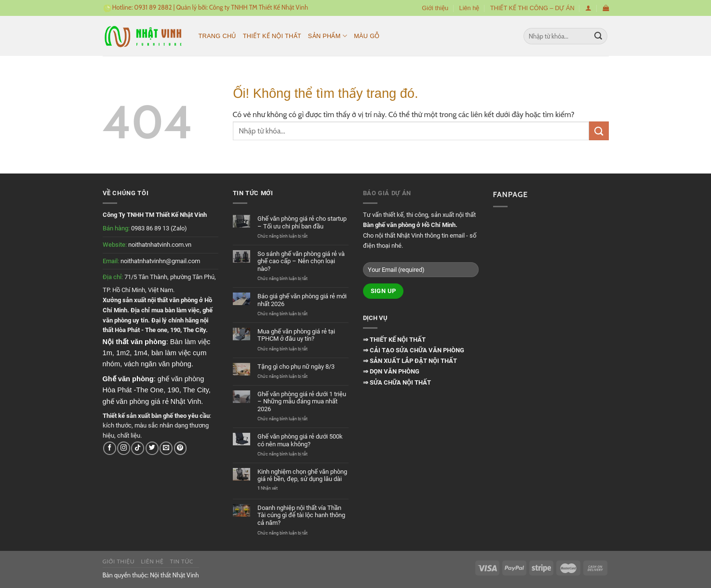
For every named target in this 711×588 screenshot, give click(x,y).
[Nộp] (598, 36)
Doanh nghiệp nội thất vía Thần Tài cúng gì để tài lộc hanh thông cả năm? (301, 515)
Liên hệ (470, 8)
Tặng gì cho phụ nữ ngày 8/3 (296, 367)
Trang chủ (217, 36)
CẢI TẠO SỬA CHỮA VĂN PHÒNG (416, 350)
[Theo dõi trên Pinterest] (181, 448)
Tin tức (182, 561)
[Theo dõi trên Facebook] (110, 448)
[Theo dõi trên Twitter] (152, 448)
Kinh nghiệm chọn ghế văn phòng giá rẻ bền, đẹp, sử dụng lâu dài (302, 475)
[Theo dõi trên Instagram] (124, 448)
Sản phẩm (328, 36)
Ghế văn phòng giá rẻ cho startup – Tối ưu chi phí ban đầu (302, 222)
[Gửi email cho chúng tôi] (166, 448)
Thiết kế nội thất (272, 36)
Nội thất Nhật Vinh (174, 575)
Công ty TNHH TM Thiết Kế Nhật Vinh (259, 7)
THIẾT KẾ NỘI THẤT (397, 340)
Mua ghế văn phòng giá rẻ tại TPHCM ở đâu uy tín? (296, 335)
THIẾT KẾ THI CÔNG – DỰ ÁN (532, 8)
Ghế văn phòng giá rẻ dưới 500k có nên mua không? (300, 440)
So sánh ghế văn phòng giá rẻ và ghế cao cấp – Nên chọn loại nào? (301, 261)
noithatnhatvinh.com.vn (160, 245)
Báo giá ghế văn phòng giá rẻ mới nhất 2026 (302, 300)
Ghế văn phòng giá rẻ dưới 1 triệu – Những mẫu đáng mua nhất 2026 (302, 401)
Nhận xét (268, 488)
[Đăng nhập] (588, 8)
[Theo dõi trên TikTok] (138, 448)
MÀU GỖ (367, 36)
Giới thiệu (435, 8)
